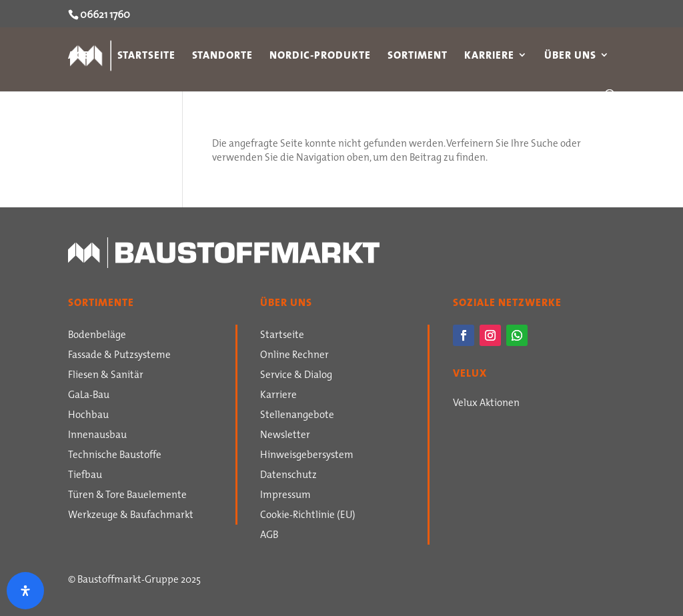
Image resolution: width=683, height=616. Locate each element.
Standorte (222, 57)
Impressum (285, 496)
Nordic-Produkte (320, 57)
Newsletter (285, 436)
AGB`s (84, 57)
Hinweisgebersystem (307, 456)
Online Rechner (294, 356)
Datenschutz (288, 476)
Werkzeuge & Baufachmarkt (131, 516)
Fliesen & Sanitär (106, 376)
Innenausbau (97, 436)
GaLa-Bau (89, 396)
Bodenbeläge (97, 336)
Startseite (146, 57)
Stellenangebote (297, 416)
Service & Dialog (296, 376)
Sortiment (418, 57)
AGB (269, 536)
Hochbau (88, 416)
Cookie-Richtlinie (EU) (308, 516)
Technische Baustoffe (115, 456)
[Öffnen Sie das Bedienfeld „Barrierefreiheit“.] (25, 591)
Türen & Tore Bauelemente (127, 496)
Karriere (489, 57)
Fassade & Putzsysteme (119, 356)
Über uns (570, 57)
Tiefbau (85, 476)
